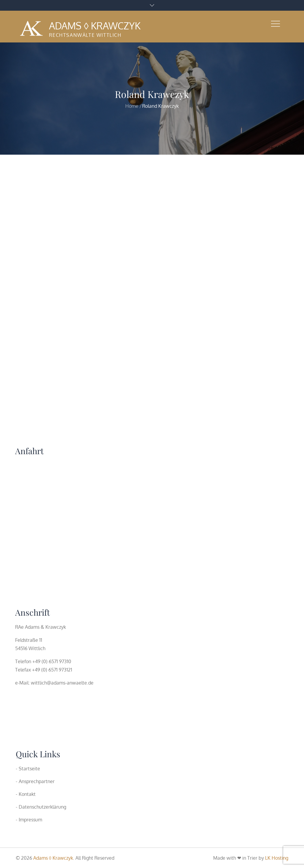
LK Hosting (277, 858)
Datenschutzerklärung (42, 807)
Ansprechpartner (37, 781)
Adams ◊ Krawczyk (95, 26)
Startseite (29, 769)
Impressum (30, 820)
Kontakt (27, 794)
